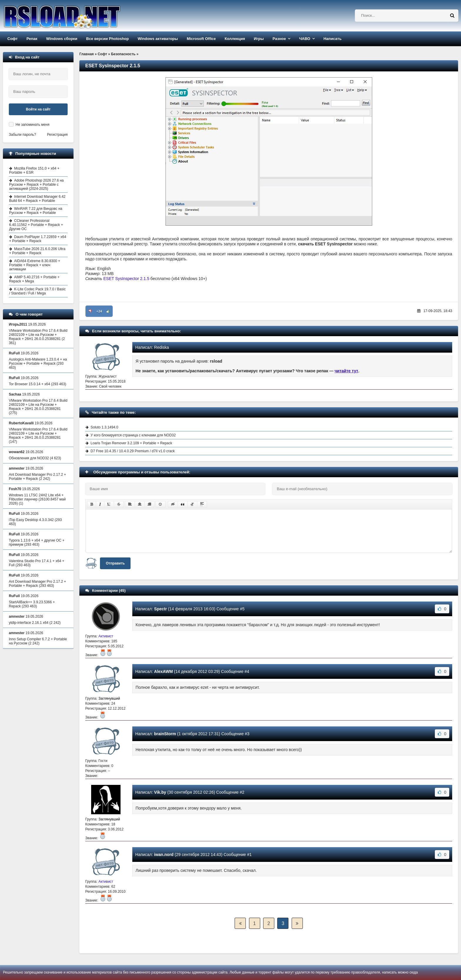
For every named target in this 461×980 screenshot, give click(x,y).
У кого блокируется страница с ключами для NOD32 (133, 435)
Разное (279, 39)
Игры (259, 39)
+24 (99, 311)
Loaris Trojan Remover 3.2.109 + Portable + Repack (131, 443)
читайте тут (346, 371)
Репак (32, 39)
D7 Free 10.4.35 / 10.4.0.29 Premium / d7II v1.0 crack (133, 451)
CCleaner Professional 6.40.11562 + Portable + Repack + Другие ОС (36, 225)
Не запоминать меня (32, 125)
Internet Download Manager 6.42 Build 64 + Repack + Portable (37, 199)
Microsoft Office (201, 39)
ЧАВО (305, 39)
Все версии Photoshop (107, 39)
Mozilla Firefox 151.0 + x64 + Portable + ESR (34, 170)
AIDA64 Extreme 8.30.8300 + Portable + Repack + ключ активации (35, 265)
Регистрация (57, 135)
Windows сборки (62, 39)
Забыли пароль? (22, 135)
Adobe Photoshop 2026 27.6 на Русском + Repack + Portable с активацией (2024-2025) (36, 185)
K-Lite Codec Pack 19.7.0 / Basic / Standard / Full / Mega (37, 291)
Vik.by (160, 792)
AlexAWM (163, 671)
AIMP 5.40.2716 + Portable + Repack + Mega (34, 279)
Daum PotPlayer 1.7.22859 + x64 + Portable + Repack (38, 239)
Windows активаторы (158, 39)
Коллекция (235, 39)
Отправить (115, 563)
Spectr (161, 609)
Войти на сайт (38, 109)
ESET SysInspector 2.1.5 (126, 279)
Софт (12, 39)
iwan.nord (164, 855)
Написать (332, 39)
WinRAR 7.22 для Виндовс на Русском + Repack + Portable (36, 211)
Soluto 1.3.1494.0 (104, 427)
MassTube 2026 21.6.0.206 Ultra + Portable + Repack (37, 251)
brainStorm (165, 734)
